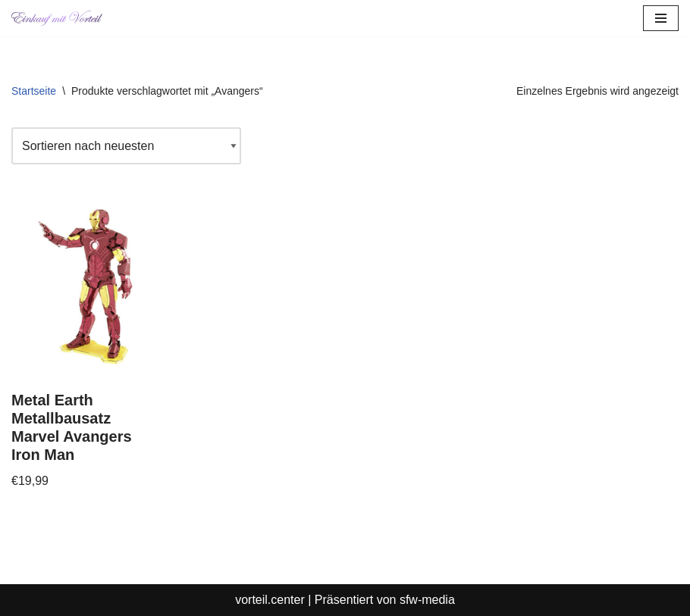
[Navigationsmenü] (661, 18)
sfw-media (427, 600)
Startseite (34, 91)
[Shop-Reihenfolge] (126, 146)
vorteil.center (270, 600)
